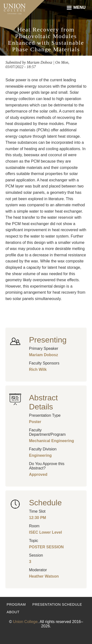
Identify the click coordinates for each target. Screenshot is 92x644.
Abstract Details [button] (43, 402)
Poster (35, 422)
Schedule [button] (45, 503)
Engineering (40, 455)
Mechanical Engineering (51, 441)
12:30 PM (37, 518)
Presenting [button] (48, 340)
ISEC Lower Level (45, 532)
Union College (25, 622)
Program (16, 604)
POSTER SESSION (46, 547)
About (13, 612)
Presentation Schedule (57, 604)
